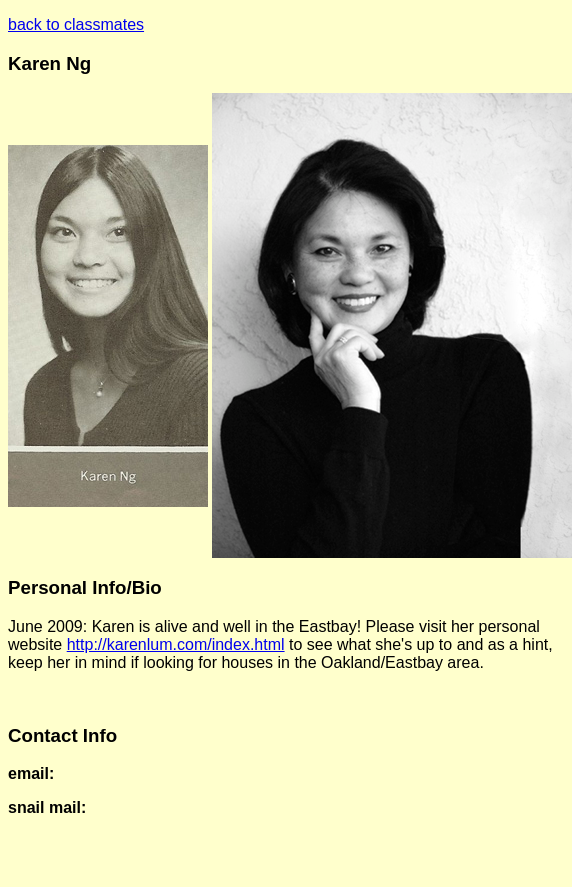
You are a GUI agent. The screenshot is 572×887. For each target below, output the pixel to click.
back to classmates (76, 24)
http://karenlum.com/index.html (176, 644)
